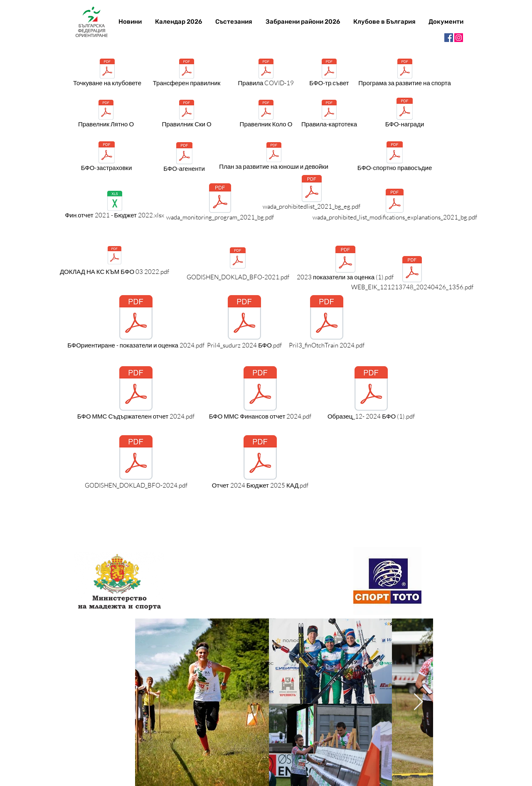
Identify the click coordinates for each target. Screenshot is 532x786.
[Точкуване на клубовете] (107, 74)
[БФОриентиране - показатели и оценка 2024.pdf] (136, 323)
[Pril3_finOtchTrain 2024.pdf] (327, 323)
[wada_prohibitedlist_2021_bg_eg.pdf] (312, 194)
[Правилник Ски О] (187, 115)
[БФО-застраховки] (106, 158)
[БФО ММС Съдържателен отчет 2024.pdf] (136, 394)
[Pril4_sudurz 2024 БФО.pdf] (244, 323)
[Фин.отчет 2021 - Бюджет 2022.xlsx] (115, 206)
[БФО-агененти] (184, 159)
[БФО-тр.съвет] (329, 74)
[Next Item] (418, 702)
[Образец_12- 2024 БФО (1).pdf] (371, 394)
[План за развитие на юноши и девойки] (274, 158)
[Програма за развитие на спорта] (405, 74)
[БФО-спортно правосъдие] (395, 158)
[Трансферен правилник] (187, 74)
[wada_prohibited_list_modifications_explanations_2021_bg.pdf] (395, 206)
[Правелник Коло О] (266, 115)
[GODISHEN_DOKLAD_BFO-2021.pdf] (238, 263)
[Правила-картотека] (329, 115)
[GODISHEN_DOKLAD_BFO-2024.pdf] (136, 463)
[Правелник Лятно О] (106, 115)
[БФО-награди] (405, 114)
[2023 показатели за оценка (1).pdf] (345, 265)
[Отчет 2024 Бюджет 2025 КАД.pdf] (260, 463)
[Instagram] (459, 38)
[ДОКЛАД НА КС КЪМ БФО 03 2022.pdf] (115, 261)
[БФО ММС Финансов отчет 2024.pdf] (260, 394)
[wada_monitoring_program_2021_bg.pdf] (220, 203)
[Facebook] (449, 38)
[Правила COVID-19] (266, 74)
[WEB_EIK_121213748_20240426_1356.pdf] (412, 275)
